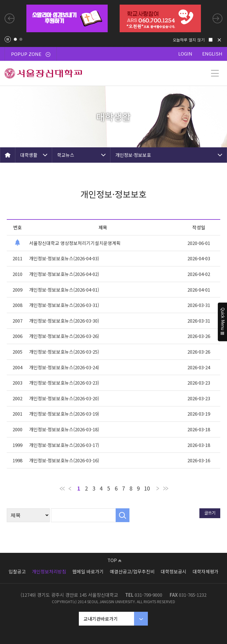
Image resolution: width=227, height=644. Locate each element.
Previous (10, 18)
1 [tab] (15, 39)
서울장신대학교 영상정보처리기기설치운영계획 (75, 243)
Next (217, 18)
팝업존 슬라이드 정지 (8, 39)
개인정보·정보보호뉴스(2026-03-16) (64, 460)
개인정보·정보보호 (133, 155)
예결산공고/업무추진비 (132, 571)
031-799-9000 (148, 595)
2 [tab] (21, 39)
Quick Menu (223, 322)
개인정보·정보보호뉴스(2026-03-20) (64, 398)
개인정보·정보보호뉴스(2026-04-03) (64, 258)
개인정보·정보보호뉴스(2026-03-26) (64, 336)
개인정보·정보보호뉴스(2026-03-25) (64, 352)
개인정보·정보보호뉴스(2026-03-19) (64, 414)
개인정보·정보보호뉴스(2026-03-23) (64, 383)
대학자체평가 (206, 571)
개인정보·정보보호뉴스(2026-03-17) (64, 445)
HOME (8, 155)
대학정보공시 (174, 571)
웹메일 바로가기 (88, 571)
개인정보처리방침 (49, 571)
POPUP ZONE (31, 54)
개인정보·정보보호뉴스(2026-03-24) (64, 367)
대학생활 (29, 155)
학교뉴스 (66, 155)
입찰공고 (17, 571)
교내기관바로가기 (101, 619)
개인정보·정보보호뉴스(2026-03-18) (64, 429)
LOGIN (185, 54)
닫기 (219, 40)
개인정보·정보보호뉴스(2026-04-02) (64, 274)
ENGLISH (212, 54)
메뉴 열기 (215, 73)
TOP (114, 560)
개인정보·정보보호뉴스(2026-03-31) (64, 305)
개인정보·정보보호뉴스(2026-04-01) (64, 290)
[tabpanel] (67, 18)
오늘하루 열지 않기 (189, 40)
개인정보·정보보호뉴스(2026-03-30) (64, 321)
